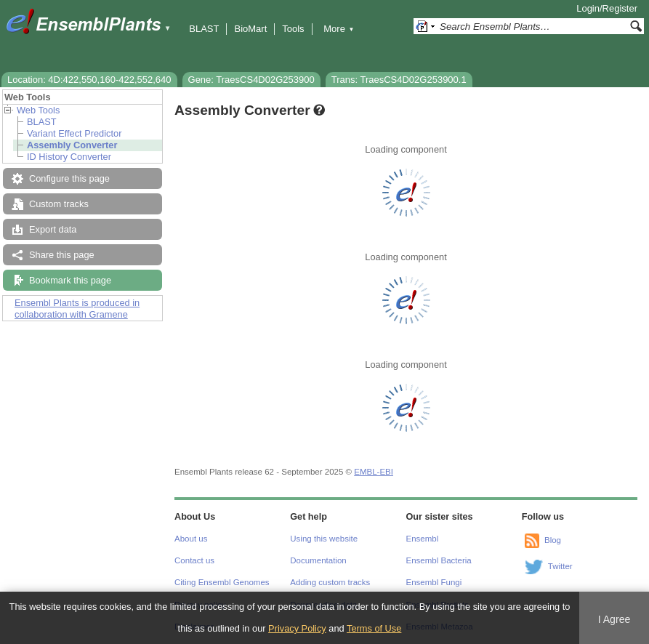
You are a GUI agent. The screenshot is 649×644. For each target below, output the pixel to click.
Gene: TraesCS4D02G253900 (251, 80)
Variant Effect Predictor (74, 133)
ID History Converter (69, 157)
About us (191, 539)
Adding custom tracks (330, 582)
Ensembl (423, 539)
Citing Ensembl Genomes (222, 582)
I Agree (614, 619)
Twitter (560, 566)
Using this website (324, 539)
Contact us (194, 560)
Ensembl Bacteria (439, 560)
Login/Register (607, 8)
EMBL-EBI (374, 472)
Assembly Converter (72, 145)
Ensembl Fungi (434, 582)
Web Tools (38, 110)
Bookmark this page (70, 280)
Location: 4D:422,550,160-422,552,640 (89, 80)
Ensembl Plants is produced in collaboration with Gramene (77, 309)
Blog (553, 540)
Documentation (318, 560)
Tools (293, 29)
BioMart (250, 29)
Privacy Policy (297, 628)
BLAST (204, 29)
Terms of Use (374, 628)
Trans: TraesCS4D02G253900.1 (399, 80)
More (339, 29)
